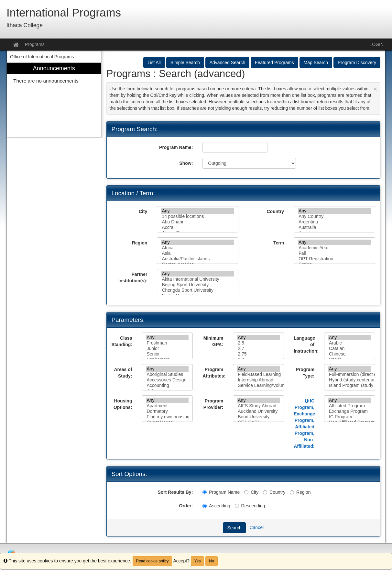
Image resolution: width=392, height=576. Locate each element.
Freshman (167, 343)
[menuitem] (54, 100)
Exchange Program (350, 411)
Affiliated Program (350, 406)
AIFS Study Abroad (258, 406)
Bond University (258, 417)
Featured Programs (274, 62)
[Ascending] (205, 506)
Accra (198, 227)
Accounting (167, 385)
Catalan (350, 349)
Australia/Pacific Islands (198, 259)
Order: (186, 506)
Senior (167, 354)
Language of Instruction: (306, 344)
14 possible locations (198, 216)
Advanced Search (228, 62)
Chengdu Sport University (198, 290)
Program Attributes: (214, 373)
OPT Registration (334, 259)
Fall (334, 253)
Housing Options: (123, 404)
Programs (35, 44)
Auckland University (258, 411)
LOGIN (376, 44)
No (211, 561)
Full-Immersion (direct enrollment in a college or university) (350, 374)
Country (275, 211)
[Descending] (237, 506)
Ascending (216, 506)
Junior (167, 349)
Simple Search (185, 62)
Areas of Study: (123, 373)
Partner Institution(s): (133, 277)
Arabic (350, 343)
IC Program (350, 417)
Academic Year (334, 248)
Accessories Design (167, 380)
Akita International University (198, 279)
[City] (246, 492)
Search (234, 528)
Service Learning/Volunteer (258, 385)
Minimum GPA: (213, 341)
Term (279, 243)
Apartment (167, 406)
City (143, 211)
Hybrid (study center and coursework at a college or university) (350, 380)
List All (154, 62)
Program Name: (176, 147)
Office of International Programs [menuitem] (42, 57)
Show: (186, 163)
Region (140, 243)
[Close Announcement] (375, 89)
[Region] (292, 492)
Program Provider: (213, 404)
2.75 (258, 354)
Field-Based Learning (258, 374)
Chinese (350, 354)
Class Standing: (122, 341)
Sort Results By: (175, 492)
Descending (250, 506)
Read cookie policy (152, 561)
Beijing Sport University (198, 285)
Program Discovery (357, 62)
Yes (198, 561)
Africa (198, 248)
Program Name (221, 492)
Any (198, 211)
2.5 (258, 343)
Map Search (316, 62)
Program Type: (305, 373)
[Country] (265, 492)
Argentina (334, 222)
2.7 (258, 349)
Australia (334, 227)
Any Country (334, 216)
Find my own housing (167, 417)
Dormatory (167, 411)
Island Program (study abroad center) (350, 385)
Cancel (256, 527)
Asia (198, 253)
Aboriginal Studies (167, 374)
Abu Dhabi (198, 222)
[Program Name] (205, 492)
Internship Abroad (258, 380)
